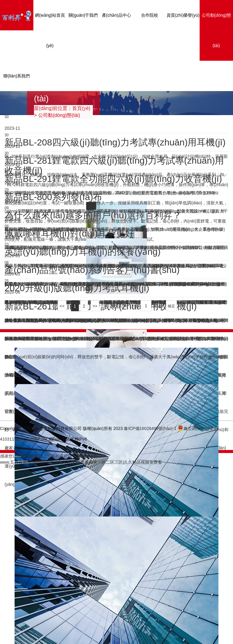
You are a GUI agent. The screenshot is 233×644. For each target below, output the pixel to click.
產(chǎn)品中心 (116, 15)
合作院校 (150, 15)
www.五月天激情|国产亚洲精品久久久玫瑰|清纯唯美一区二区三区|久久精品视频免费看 (81, 462)
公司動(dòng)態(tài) (216, 30)
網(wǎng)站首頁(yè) (50, 30)
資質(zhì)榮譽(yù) (183, 15)
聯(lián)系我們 (17, 76)
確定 (171, 306)
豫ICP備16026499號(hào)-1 (150, 428)
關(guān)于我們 (83, 15)
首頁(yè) (81, 108)
